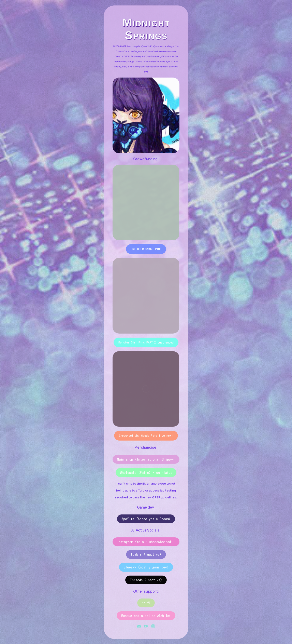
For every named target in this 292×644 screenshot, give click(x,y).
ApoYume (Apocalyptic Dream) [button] (146, 519)
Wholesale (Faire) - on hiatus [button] (146, 473)
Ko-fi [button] (146, 603)
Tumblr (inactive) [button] (146, 555)
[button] (139, 627)
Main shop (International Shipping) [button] (147, 460)
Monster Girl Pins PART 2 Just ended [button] (146, 343)
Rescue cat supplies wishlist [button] (146, 616)
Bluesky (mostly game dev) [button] (146, 568)
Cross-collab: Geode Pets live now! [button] (146, 436)
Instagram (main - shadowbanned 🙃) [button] (148, 542)
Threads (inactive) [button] (146, 581)
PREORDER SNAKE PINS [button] (146, 250)
